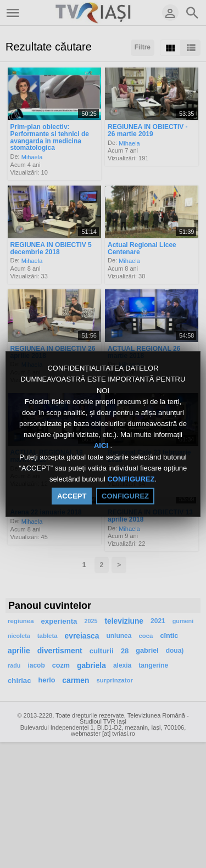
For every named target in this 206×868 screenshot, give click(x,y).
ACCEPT (72, 496)
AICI (102, 446)
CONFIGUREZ (131, 479)
